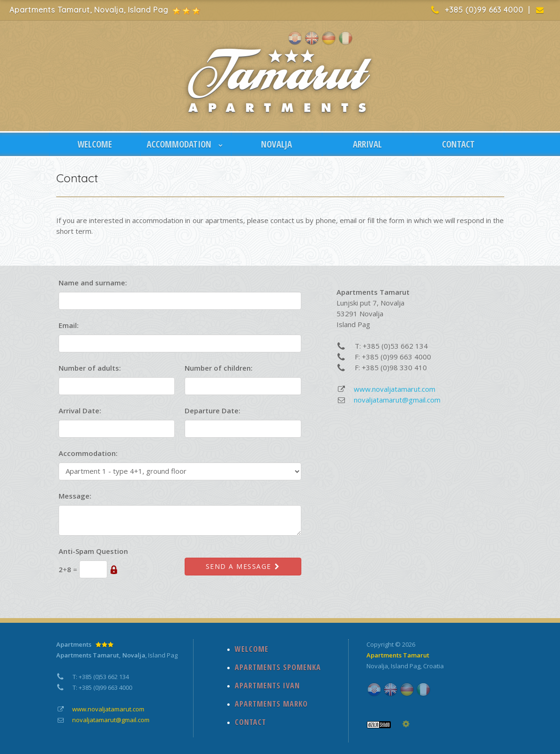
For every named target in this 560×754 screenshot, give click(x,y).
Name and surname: (93, 283)
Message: (75, 496)
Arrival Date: (80, 411)
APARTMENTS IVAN (267, 686)
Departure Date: (213, 411)
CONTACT (458, 144)
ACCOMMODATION (186, 144)
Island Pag (406, 666)
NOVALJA (276, 144)
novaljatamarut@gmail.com (397, 400)
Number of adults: (90, 368)
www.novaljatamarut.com (395, 389)
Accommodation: (88, 453)
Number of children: (219, 368)
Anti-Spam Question (93, 551)
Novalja (377, 666)
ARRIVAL (367, 144)
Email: (69, 325)
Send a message (243, 566)
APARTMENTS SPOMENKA (278, 667)
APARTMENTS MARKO (271, 704)
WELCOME (95, 144)
